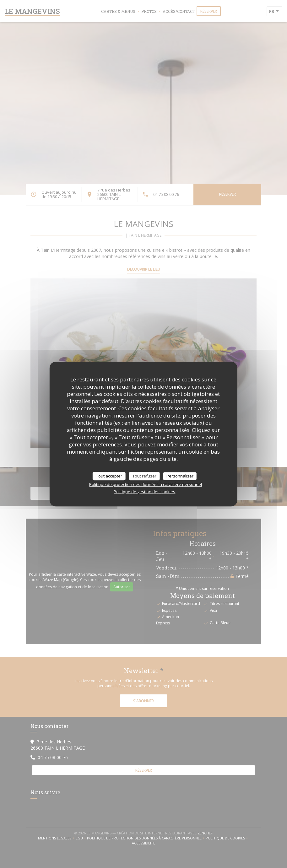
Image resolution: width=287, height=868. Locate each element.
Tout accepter (109, 476)
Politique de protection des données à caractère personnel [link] (146, 484)
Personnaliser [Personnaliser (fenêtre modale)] (180, 476)
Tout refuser (144, 476)
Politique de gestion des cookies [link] (144, 492)
